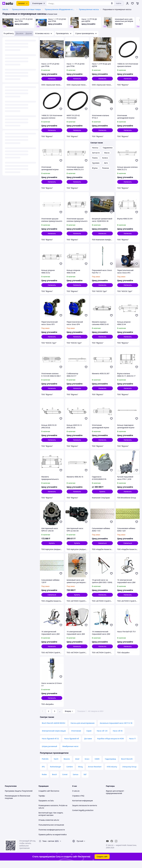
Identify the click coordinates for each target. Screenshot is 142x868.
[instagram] (116, 848)
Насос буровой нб (72, 745)
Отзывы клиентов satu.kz (49, 827)
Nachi (56, 766)
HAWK (97, 766)
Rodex (44, 781)
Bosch (55, 781)
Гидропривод (110, 766)
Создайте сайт (44, 798)
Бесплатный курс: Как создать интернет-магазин (51, 821)
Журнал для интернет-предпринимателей (115, 799)
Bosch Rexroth (127, 766)
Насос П (132, 745)
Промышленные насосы (89, 9)
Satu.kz (5, 9)
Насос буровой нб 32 (50, 745)
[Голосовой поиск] (112, 3)
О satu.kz (76, 798)
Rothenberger (56, 773)
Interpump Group (129, 773)
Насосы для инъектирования (83, 730)
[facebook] (112, 848)
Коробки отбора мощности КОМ (110, 745)
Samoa (76, 781)
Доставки (88, 745)
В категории (39, 3)
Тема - (48, 848)
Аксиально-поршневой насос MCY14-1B (116, 730)
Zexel (77, 766)
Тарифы (42, 803)
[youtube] (107, 848)
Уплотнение (76, 738)
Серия (89, 738)
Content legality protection (83, 817)
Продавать (43, 807)
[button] (102, 492)
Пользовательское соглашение (51, 832)
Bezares (67, 766)
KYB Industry (112, 773)
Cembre (70, 773)
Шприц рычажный (49, 753)
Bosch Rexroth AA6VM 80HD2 (54, 730)
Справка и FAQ (78, 803)
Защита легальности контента (85, 812)
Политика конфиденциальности (52, 836)
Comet (65, 781)
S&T (85, 781)
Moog (80, 773)
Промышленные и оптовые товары (26, 9)
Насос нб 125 (102, 738)
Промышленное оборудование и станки (60, 9)
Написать (52, 79)
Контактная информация (82, 807)
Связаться (102, 543)
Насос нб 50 (118, 738)
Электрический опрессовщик (54, 738)
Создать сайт (102, 863)
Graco (87, 766)
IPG (43, 773)
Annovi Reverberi (95, 773)
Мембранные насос (70, 753)
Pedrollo (45, 766)
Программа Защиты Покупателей (19, 798)
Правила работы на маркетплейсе (53, 841)
